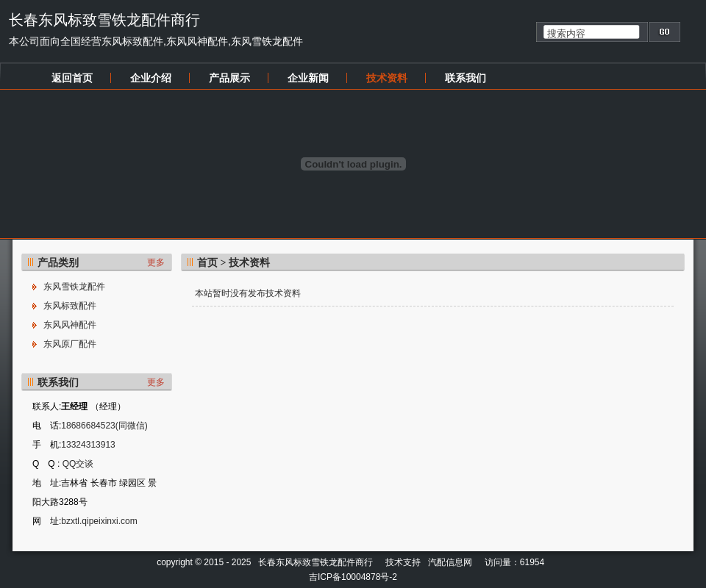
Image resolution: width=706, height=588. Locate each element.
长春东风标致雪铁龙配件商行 (104, 20)
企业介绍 (151, 78)
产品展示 (229, 78)
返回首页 (72, 78)
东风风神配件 (70, 325)
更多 (156, 262)
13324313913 (88, 445)
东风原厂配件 (70, 344)
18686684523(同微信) (104, 426)
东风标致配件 (70, 306)
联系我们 (466, 78)
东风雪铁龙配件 (74, 287)
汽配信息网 (450, 562)
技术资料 (387, 78)
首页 (207, 262)
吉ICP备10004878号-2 (353, 577)
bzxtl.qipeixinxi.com (99, 521)
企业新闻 (308, 78)
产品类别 (58, 262)
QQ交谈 (76, 464)
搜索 (665, 32)
